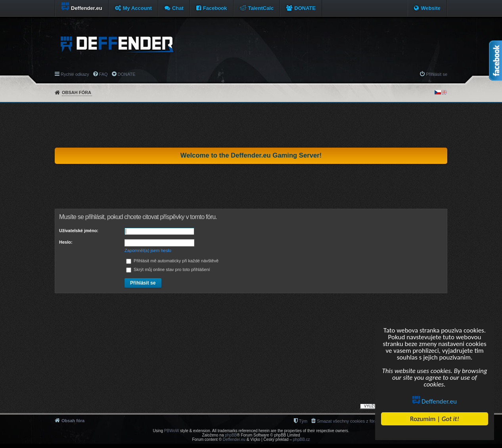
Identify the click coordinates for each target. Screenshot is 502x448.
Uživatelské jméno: (79, 231)
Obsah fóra (77, 92)
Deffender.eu (435, 401)
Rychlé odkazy (75, 74)
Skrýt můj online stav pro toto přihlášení (168, 269)
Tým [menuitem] (303, 421)
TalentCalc (261, 8)
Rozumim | (435, 419)
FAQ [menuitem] (103, 74)
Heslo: (66, 242)
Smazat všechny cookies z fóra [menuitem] (347, 421)
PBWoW (172, 431)
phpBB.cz (302, 439)
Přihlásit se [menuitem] (437, 74)
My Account (137, 8)
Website (431, 8)
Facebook (215, 8)
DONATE (305, 8)
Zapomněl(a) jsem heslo (148, 250)
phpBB (231, 435)
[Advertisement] (251, 125)
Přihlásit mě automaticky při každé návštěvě (172, 261)
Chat (178, 8)
